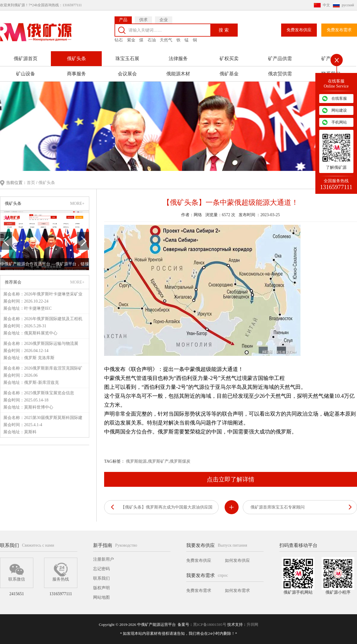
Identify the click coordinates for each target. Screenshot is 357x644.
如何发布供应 (237, 560)
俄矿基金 (229, 70)
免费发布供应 (299, 27)
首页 (32, 182)
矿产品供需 (280, 55)
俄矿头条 (76, 55)
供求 (143, 17)
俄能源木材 (178, 70)
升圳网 (252, 624)
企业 (164, 17)
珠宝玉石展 (127, 55)
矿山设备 (26, 70)
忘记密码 (101, 569)
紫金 (131, 37)
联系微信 (17, 572)
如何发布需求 (237, 591)
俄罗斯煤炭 (180, 461)
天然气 (166, 37)
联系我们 (101, 578)
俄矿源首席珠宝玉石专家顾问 (278, 507)
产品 (123, 17)
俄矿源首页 (26, 55)
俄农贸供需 (280, 70)
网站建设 (339, 110)
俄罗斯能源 (136, 461)
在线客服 (339, 98)
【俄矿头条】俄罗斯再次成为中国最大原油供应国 (167, 507)
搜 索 (224, 26)
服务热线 (61, 572)
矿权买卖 (229, 55)
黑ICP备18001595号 (210, 624)
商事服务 (76, 70)
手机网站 (339, 122)
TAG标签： (115, 461)
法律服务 (178, 55)
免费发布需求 (339, 27)
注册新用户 (104, 559)
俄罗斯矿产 (158, 461)
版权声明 (101, 588)
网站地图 (101, 597)
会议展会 (127, 70)
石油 (152, 37)
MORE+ (77, 203)
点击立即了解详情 (231, 479)
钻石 (119, 37)
